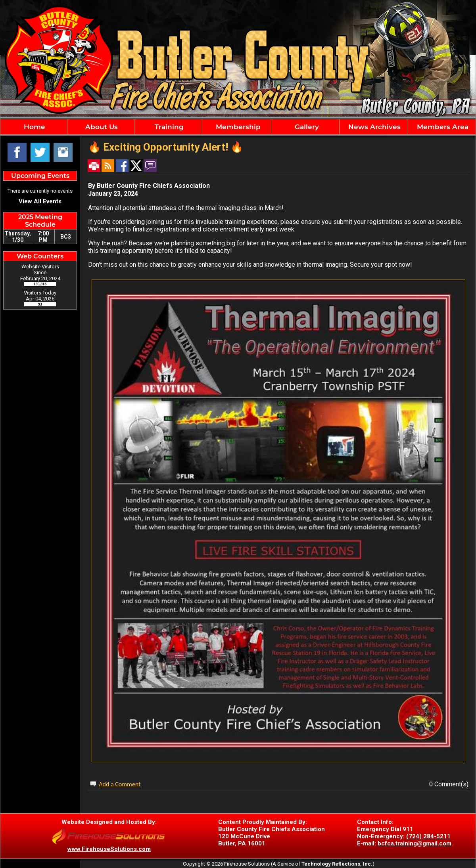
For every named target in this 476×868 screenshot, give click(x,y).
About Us (101, 127)
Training (168, 127)
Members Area (442, 127)
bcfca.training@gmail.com (415, 843)
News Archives (373, 127)
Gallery (306, 127)
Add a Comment (120, 784)
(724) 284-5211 (428, 836)
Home (34, 127)
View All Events (40, 201)
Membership (237, 127)
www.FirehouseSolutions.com (109, 849)
